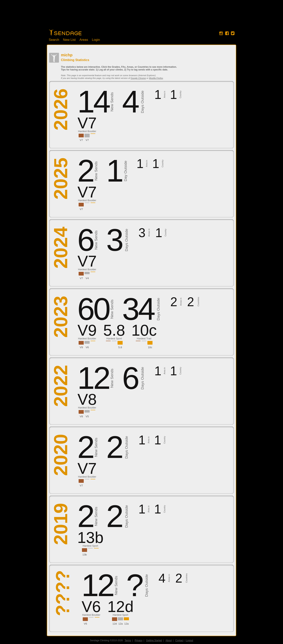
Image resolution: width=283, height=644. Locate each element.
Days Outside (142, 102)
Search (54, 40)
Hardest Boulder (87, 131)
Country (180, 95)
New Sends (112, 102)
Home (65, 32)
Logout (190, 640)
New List (69, 40)
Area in (164, 95)
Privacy (138, 640)
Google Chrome (138, 78)
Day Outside (125, 171)
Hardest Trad (144, 338)
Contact (179, 640)
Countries (198, 302)
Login (96, 40)
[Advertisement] (141, 17)
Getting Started (154, 640)
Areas (84, 40)
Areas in (149, 233)
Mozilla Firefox (156, 78)
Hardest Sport (114, 338)
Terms (128, 640)
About (169, 640)
